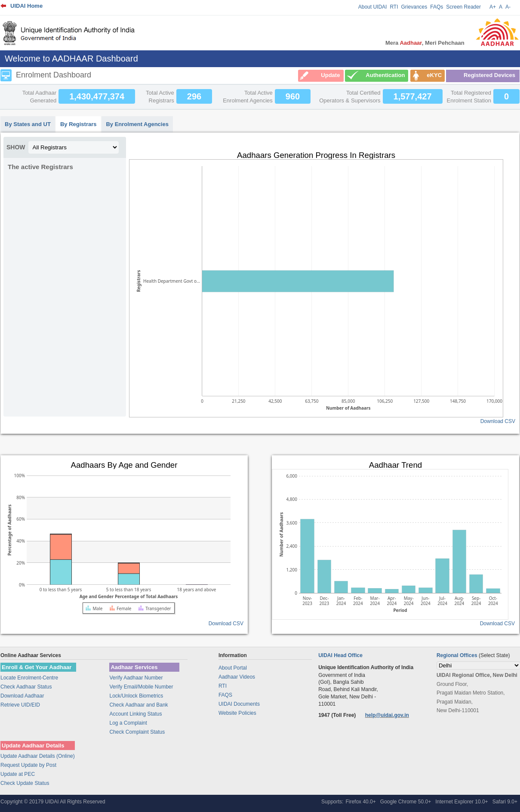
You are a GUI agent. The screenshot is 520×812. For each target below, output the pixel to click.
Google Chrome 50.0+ (406, 802)
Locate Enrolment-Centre (29, 678)
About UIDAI (373, 7)
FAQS (225, 695)
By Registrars (78, 124)
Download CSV (498, 421)
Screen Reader (463, 7)
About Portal (233, 668)
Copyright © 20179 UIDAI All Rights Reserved (53, 802)
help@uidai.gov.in (387, 715)
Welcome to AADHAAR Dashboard (71, 59)
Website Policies (237, 713)
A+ (493, 7)
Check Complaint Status (137, 732)
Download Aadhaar (22, 696)
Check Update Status (25, 783)
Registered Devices (489, 75)
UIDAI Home (26, 6)
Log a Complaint (128, 723)
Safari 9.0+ (505, 802)
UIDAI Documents (239, 704)
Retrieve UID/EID (20, 705)
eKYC (434, 75)
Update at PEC (18, 774)
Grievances (414, 7)
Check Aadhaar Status (26, 687)
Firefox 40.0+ (360, 802)
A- (508, 7)
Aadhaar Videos (237, 677)
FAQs (437, 7)
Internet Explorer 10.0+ (462, 802)
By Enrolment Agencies (137, 124)
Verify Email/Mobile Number (141, 687)
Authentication (385, 75)
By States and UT (28, 124)
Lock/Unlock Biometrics (136, 696)
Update (330, 75)
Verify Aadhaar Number (136, 678)
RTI (394, 7)
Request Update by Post (28, 765)
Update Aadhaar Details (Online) (38, 756)
